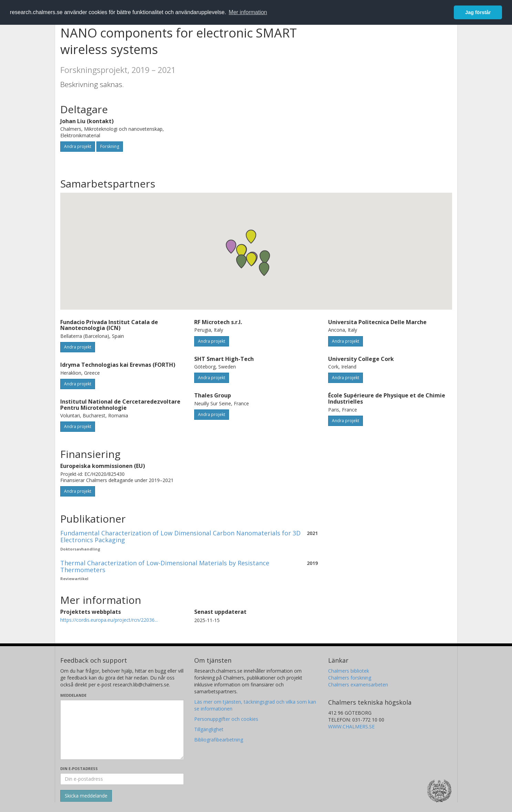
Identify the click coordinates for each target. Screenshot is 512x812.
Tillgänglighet (209, 729)
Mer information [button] (248, 12)
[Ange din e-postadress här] (122, 779)
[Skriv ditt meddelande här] (122, 730)
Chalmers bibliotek (349, 671)
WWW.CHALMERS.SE (351, 726)
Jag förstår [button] (478, 12)
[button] (241, 261)
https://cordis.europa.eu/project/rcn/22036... (109, 620)
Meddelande (73, 695)
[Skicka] (86, 796)
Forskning (110, 146)
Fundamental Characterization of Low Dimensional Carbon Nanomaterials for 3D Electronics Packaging (180, 536)
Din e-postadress (79, 768)
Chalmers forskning (350, 678)
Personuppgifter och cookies (226, 719)
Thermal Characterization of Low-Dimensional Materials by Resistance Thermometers (165, 566)
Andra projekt (78, 146)
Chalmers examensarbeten (358, 685)
